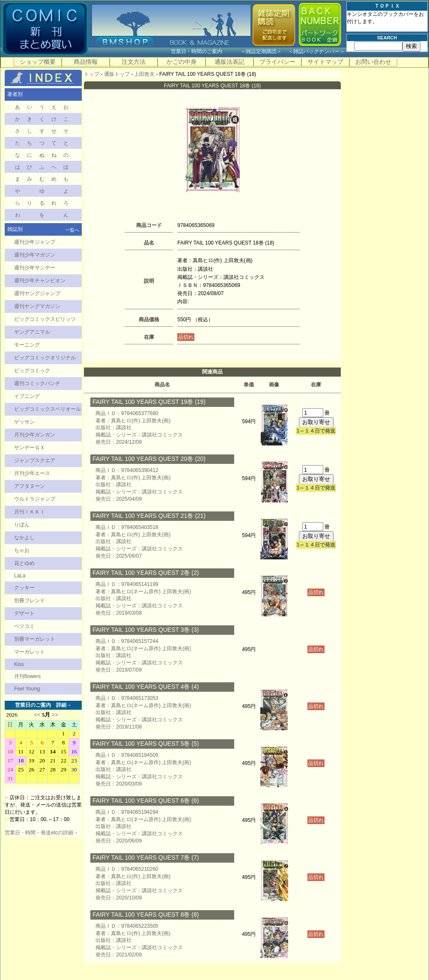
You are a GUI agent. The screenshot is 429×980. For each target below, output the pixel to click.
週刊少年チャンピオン (40, 281)
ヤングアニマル (32, 332)
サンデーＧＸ (30, 448)
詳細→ (64, 705)
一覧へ (72, 230)
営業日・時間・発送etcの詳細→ (42, 833)
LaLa (20, 576)
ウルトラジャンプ (35, 499)
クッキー (24, 588)
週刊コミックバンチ (37, 383)
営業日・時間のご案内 (205, 51)
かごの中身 (182, 62)
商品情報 (86, 62)
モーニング (27, 345)
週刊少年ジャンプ (35, 242)
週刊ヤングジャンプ (37, 293)
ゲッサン (24, 422)
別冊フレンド (30, 601)
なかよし (24, 538)
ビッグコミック (32, 370)
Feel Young (27, 689)
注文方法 (134, 62)
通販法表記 (229, 62)
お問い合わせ (373, 62)
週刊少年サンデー (35, 268)
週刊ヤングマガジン (37, 306)
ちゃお (22, 550)
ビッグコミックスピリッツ (45, 319)
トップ (92, 74)
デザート (24, 613)
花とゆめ (24, 563)
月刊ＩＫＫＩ (30, 512)
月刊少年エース (32, 473)
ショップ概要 (38, 62)
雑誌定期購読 (261, 51)
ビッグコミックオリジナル (45, 358)
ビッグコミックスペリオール (48, 409)
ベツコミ (24, 626)
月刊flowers (27, 676)
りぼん (22, 525)
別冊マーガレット (35, 639)
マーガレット (30, 652)
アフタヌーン (30, 486)
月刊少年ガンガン (35, 435)
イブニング (27, 396)
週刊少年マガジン (35, 255)
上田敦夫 (144, 74)
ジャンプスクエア (35, 460)
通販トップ (117, 74)
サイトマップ (325, 62)
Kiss (19, 664)
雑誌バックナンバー (316, 51)
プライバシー (277, 62)
